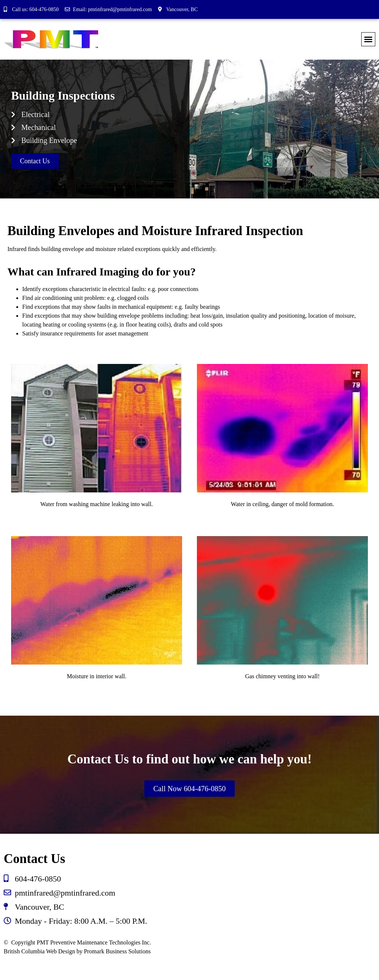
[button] (368, 39)
